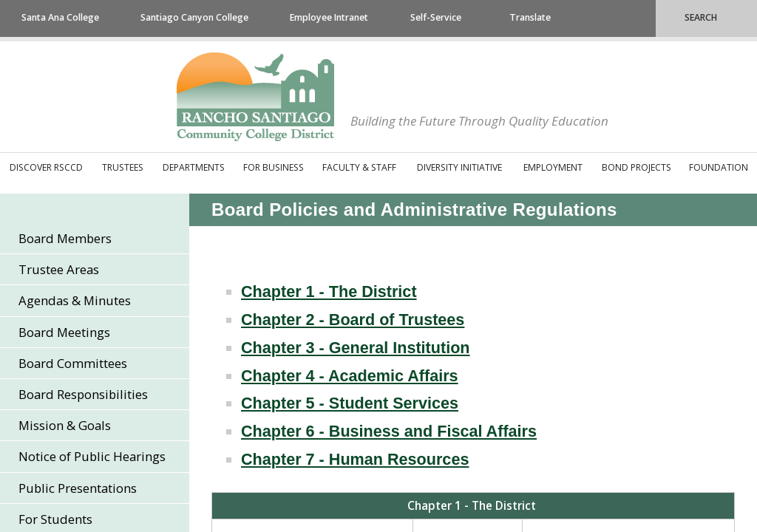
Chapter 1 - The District (329, 291)
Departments (194, 167)
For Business (274, 167)
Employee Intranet (329, 17)
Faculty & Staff (359, 167)
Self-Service (436, 17)
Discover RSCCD (46, 167)
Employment (553, 167)
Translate (530, 17)
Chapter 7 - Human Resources (355, 459)
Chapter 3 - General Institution (356, 348)
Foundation (719, 167)
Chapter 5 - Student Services (350, 403)
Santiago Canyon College (194, 17)
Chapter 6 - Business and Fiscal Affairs (389, 431)
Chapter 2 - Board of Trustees (353, 320)
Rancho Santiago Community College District (255, 97)
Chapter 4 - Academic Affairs (350, 376)
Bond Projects (637, 167)
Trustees (123, 167)
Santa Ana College (60, 17)
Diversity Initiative (459, 167)
